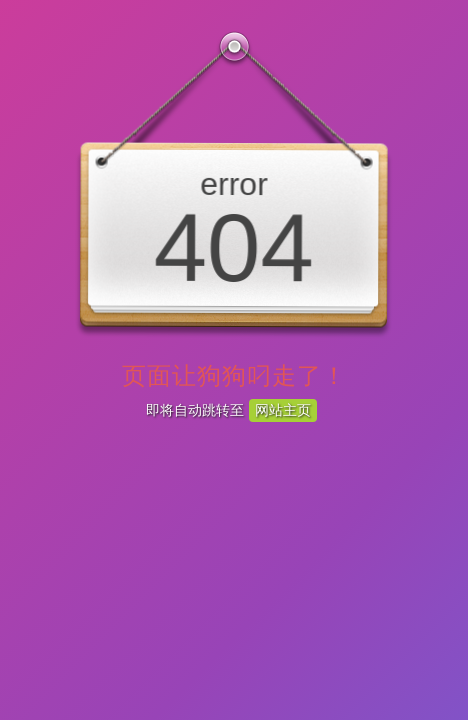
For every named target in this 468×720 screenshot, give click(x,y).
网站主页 (283, 410)
